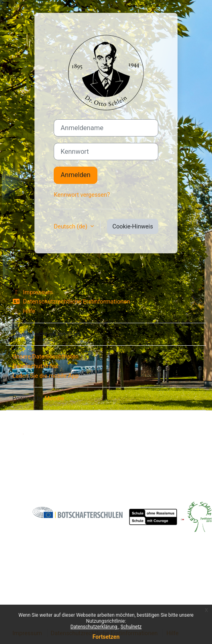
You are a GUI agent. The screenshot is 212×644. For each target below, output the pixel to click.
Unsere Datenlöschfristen (45, 357)
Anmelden (76, 175)
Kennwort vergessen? (82, 195)
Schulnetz (131, 627)
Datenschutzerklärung (95, 627)
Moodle (54, 398)
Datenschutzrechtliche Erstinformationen (71, 302)
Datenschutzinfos (35, 366)
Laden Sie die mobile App (45, 376)
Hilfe (24, 311)
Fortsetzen (106, 637)
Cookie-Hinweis (132, 226)
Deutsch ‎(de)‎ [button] (71, 226)
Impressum (32, 292)
